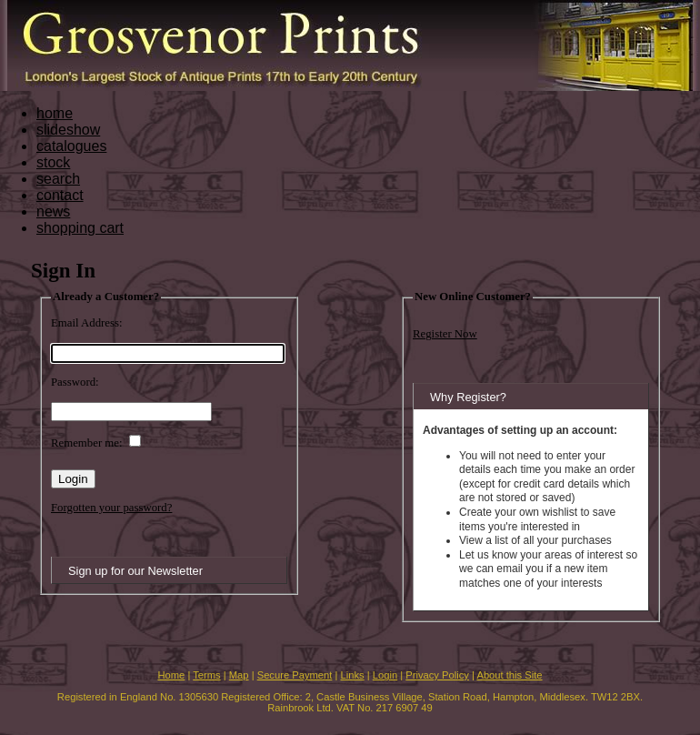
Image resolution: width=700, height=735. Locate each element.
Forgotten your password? (111, 508)
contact (60, 195)
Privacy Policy (437, 675)
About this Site (509, 675)
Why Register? (468, 397)
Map (239, 675)
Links (353, 675)
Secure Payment (295, 675)
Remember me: (87, 443)
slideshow (68, 130)
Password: (75, 382)
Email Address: (87, 323)
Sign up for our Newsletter (135, 571)
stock (53, 162)
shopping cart (80, 228)
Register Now (445, 334)
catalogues (71, 146)
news (53, 211)
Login (385, 675)
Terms (206, 675)
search (58, 179)
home (55, 113)
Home (171, 675)
